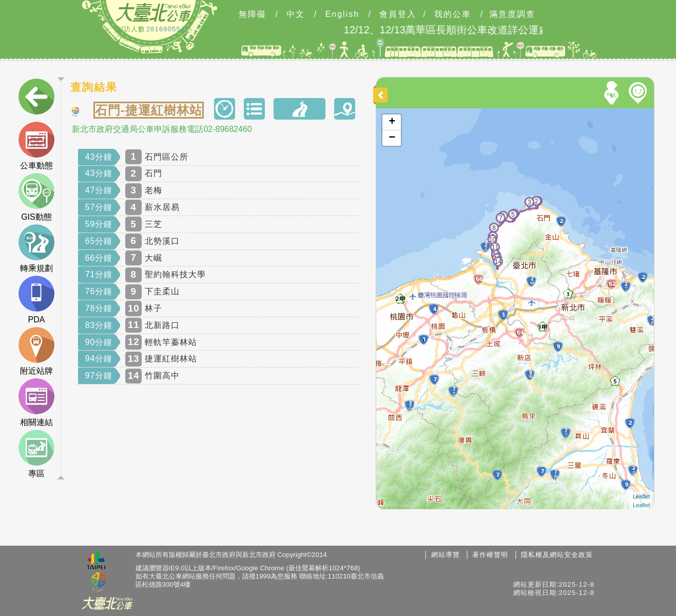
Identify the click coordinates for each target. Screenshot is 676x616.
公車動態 (36, 146)
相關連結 (36, 402)
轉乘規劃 (36, 248)
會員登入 (398, 14)
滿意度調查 (512, 14)
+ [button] (392, 122)
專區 (36, 454)
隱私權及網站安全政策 (557, 555)
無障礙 (253, 14)
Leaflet (641, 496)
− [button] (392, 138)
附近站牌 (36, 351)
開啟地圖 (390, 113)
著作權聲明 (490, 555)
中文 (296, 14)
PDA (36, 300)
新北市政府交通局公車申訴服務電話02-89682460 (162, 129)
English (342, 14)
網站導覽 (446, 555)
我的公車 (453, 14)
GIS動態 (36, 197)
